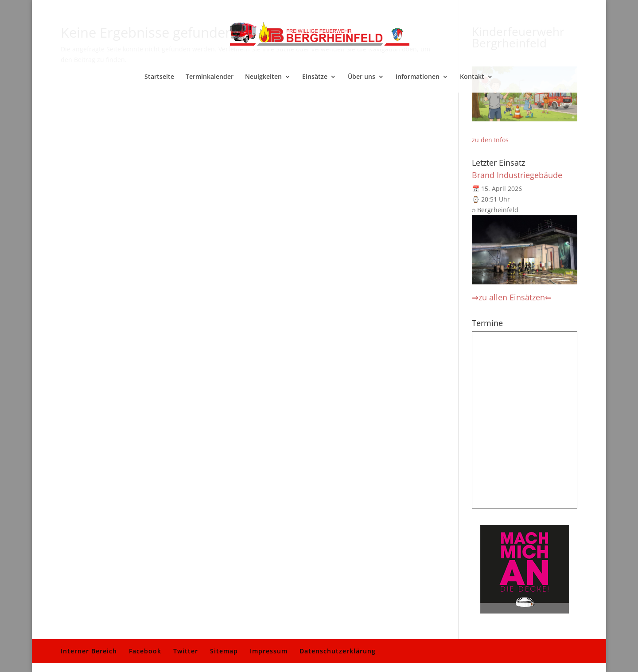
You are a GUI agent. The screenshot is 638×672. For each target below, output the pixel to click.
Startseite (159, 77)
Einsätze (315, 77)
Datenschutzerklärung (338, 651)
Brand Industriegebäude (517, 175)
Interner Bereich (89, 651)
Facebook (145, 651)
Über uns (362, 77)
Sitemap (224, 651)
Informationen (418, 77)
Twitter (186, 651)
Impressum (269, 651)
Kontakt (472, 77)
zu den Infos (490, 140)
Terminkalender (210, 77)
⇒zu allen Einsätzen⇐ (512, 297)
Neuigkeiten (263, 77)
